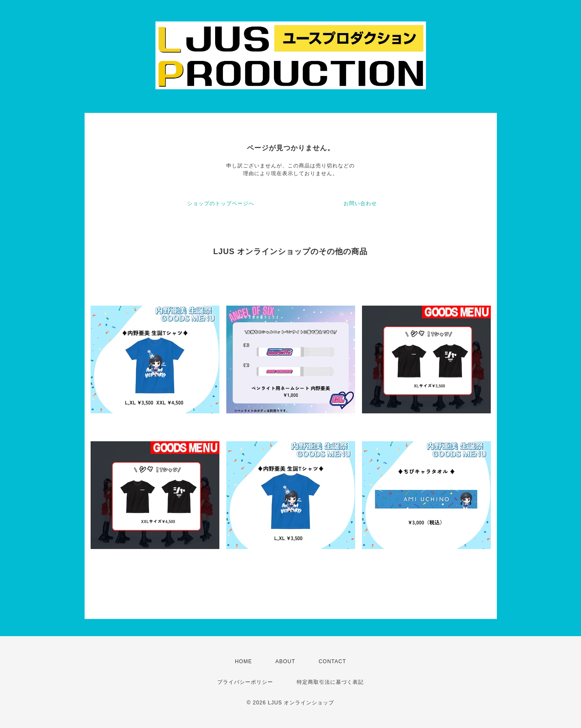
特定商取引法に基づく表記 (330, 682)
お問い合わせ (360, 203)
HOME (243, 661)
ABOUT (285, 661)
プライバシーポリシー (245, 682)
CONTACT (332, 661)
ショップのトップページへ (221, 203)
